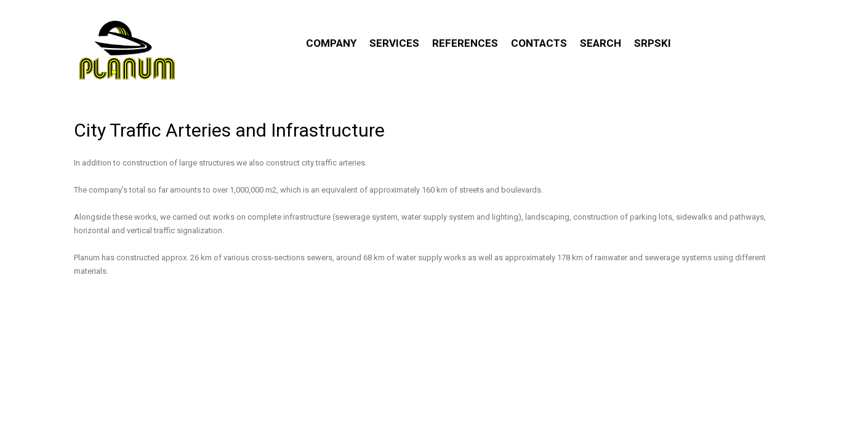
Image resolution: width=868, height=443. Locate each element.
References (465, 43)
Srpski (653, 43)
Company (331, 43)
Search (601, 43)
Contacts (539, 43)
